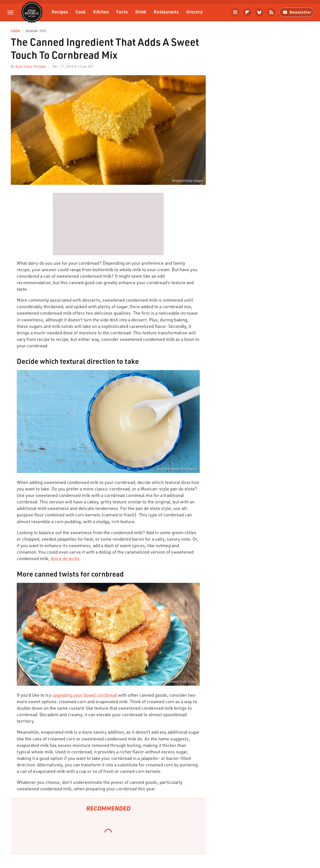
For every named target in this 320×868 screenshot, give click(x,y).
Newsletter (297, 12)
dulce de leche (65, 558)
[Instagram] (235, 12)
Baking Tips (36, 31)
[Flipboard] (247, 12)
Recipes (60, 12)
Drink (141, 12)
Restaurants (166, 12)
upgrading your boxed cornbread (85, 695)
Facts (122, 12)
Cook (81, 12)
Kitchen (101, 12)
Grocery (194, 12)
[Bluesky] (259, 12)
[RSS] (271, 12)
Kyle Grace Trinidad (31, 66)
